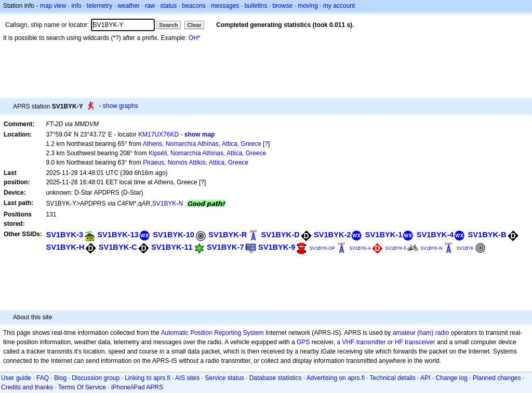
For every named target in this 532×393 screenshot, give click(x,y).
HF (399, 342)
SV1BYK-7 (225, 247)
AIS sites (187, 378)
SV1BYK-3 (64, 235)
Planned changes (497, 378)
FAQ (43, 378)
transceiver (420, 342)
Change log (451, 378)
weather (129, 6)
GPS (303, 342)
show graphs (121, 106)
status (168, 6)
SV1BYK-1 (384, 235)
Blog (60, 378)
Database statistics (276, 378)
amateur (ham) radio (421, 333)
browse (282, 6)
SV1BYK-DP (322, 248)
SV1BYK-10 (174, 235)
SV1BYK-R (228, 235)
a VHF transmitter (361, 342)
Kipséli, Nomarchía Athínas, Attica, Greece (207, 153)
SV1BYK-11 (172, 247)
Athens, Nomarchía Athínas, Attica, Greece (202, 144)
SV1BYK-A (360, 248)
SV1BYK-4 (435, 235)
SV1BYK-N (168, 204)
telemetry (99, 6)
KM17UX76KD (158, 134)
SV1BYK (465, 248)
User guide (16, 378)
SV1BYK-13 (118, 235)
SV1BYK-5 (396, 248)
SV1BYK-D (281, 235)
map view (53, 6)
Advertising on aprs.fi (336, 378)
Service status (224, 378)
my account (339, 6)
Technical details (393, 378)
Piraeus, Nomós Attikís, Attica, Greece (196, 162)
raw (150, 6)
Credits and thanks (27, 387)
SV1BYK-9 (277, 247)
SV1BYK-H (65, 247)
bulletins (256, 6)
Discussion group (96, 378)
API (425, 378)
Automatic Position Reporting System (212, 333)
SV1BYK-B (487, 235)
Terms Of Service (82, 387)
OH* (195, 38)
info (76, 6)
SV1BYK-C (118, 247)
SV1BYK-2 (332, 235)
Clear (194, 25)
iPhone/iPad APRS (137, 387)
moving (308, 6)
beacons (194, 6)
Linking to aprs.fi (147, 378)
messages (225, 6)
